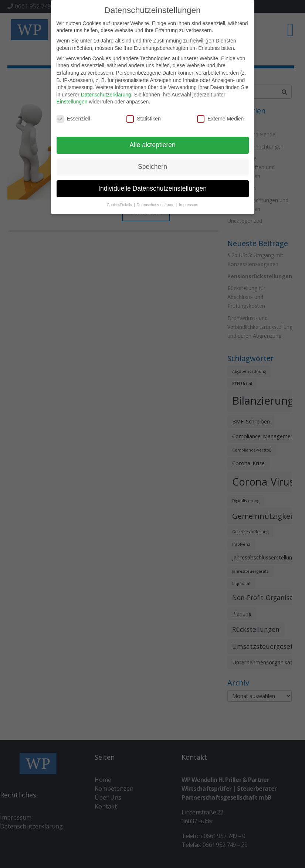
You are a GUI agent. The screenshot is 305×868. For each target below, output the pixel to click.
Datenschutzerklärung (106, 93)
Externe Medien (220, 117)
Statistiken (144, 117)
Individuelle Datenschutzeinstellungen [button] (152, 187)
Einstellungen (72, 100)
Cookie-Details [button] (120, 203)
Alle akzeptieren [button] (152, 143)
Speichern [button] (152, 165)
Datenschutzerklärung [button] (156, 203)
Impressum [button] (189, 203)
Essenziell (73, 117)
